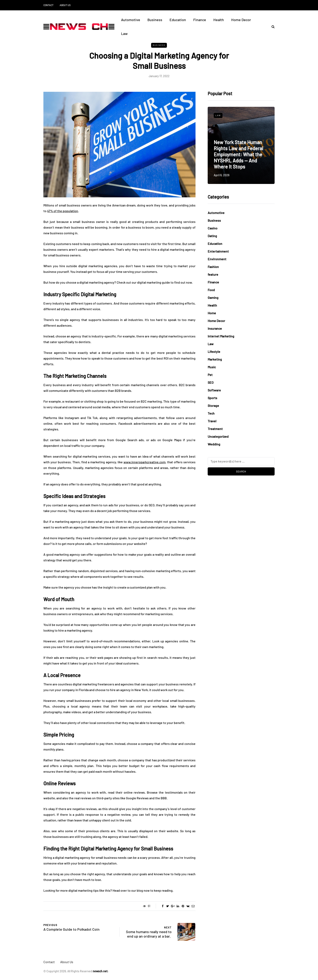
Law (124, 33)
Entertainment (218, 251)
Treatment (215, 429)
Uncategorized (218, 436)
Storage (213, 406)
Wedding (214, 444)
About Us (65, 5)
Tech (211, 413)
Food (211, 290)
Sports (212, 398)
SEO (211, 382)
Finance (200, 20)
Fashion (213, 267)
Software (214, 390)
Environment (217, 259)
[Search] (241, 461)
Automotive (131, 20)
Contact (48, 5)
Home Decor (241, 20)
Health (219, 20)
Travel (212, 421)
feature (213, 274)
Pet (210, 375)
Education (178, 20)
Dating (212, 236)
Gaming (213, 298)
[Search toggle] (272, 26)
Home (212, 313)
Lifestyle (214, 352)
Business (155, 20)
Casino (213, 228)
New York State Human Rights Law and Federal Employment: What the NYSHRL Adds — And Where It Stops (238, 154)
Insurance (215, 328)
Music (212, 367)
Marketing (215, 359)
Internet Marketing (221, 336)
